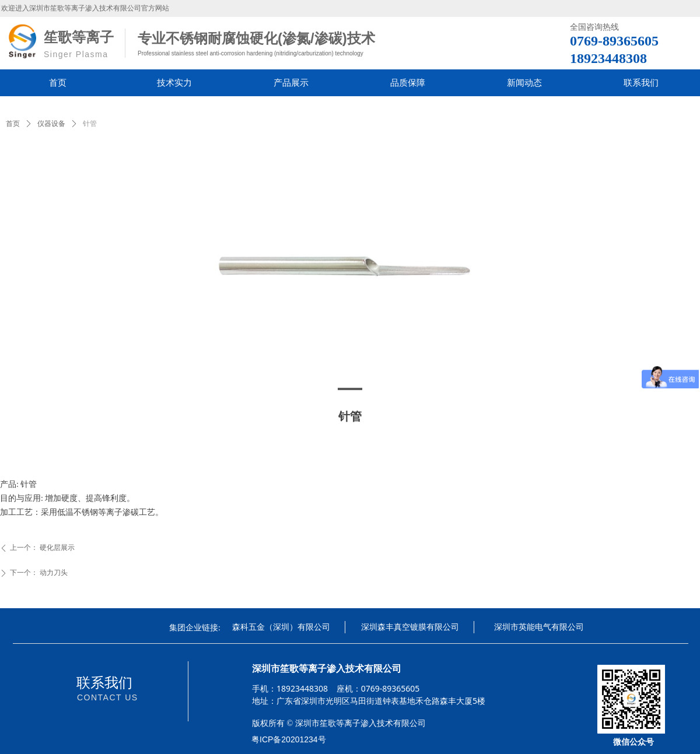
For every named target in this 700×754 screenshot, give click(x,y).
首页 (13, 124)
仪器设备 (51, 124)
